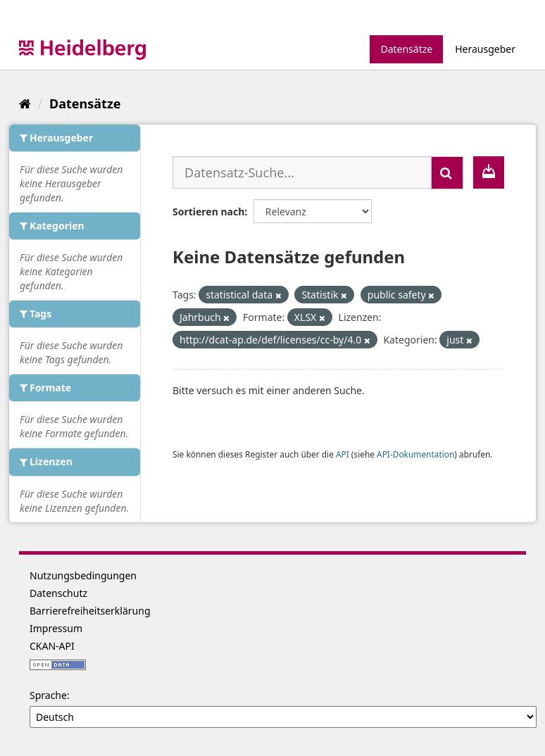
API (343, 454)
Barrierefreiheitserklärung (90, 611)
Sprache (48, 695)
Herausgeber (485, 49)
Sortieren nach (208, 212)
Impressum (56, 628)
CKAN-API (52, 646)
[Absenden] (447, 173)
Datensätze (406, 49)
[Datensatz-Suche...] (302, 172)
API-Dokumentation (415, 454)
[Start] (25, 103)
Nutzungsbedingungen (83, 575)
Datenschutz (58, 593)
